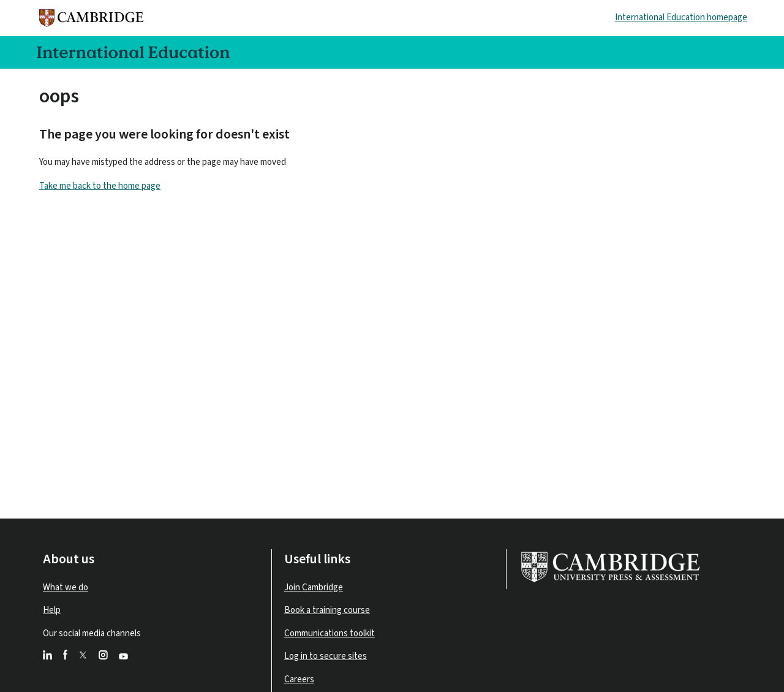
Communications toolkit (330, 633)
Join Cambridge (314, 587)
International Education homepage (681, 17)
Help (52, 610)
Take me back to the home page (100, 186)
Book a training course (327, 610)
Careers (299, 679)
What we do (66, 587)
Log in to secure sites (326, 656)
